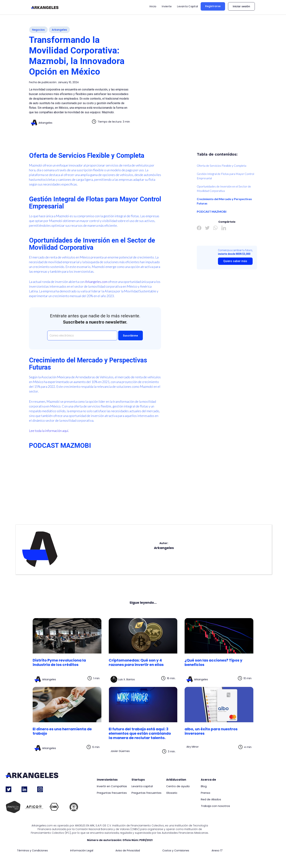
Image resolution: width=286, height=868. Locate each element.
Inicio (153, 6)
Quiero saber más (235, 261)
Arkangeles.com (96, 282)
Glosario (172, 793)
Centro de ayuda (178, 786)
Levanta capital (142, 786)
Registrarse (213, 6)
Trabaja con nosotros (215, 806)
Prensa (205, 793)
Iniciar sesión (241, 6)
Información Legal (82, 851)
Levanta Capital (188, 6)
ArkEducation (176, 780)
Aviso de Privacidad (128, 851)
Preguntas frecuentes (112, 793)
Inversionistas (107, 780)
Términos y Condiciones (32, 851)
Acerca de (208, 780)
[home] (45, 7)
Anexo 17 (217, 851)
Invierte (167, 6)
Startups (138, 780)
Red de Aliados (211, 799)
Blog (204, 786)
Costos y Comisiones (176, 851)
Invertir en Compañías (112, 786)
